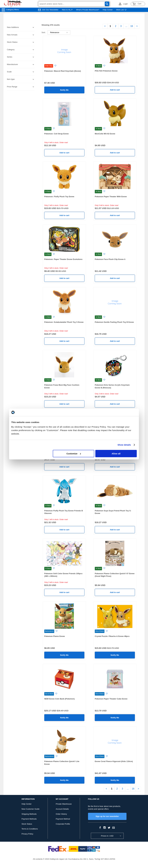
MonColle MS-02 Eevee (105, 134)
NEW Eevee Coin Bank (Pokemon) (59, 699)
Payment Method (63, 819)
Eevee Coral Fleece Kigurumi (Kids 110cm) (114, 761)
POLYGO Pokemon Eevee (106, 71)
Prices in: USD (107, 836)
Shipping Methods (29, 814)
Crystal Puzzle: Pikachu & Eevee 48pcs (112, 636)
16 (132, 26)
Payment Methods (29, 819)
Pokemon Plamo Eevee (55, 636)
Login (125, 4)
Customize (74, 454)
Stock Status (27, 824)
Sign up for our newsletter (107, 816)
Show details (124, 445)
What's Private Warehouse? (88, 10)
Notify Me (64, 90)
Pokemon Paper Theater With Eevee (111, 197)
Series (10, 57)
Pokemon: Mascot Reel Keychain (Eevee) (63, 71)
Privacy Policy (27, 834)
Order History (61, 814)
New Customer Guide (30, 809)
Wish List (121, 10)
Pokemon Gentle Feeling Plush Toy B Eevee (114, 322)
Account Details (62, 809)
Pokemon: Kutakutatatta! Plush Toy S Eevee (64, 322)
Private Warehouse (64, 804)
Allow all (116, 454)
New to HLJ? (67, 10)
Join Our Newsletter (50, 10)
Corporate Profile (63, 824)
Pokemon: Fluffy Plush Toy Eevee (59, 197)
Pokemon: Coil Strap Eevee (56, 134)
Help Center (108, 10)
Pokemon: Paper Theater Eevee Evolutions (63, 259)
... (126, 26)
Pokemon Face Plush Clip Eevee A (110, 259)
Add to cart (115, 90)
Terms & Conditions (30, 829)
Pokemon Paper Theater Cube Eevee (111, 699)
